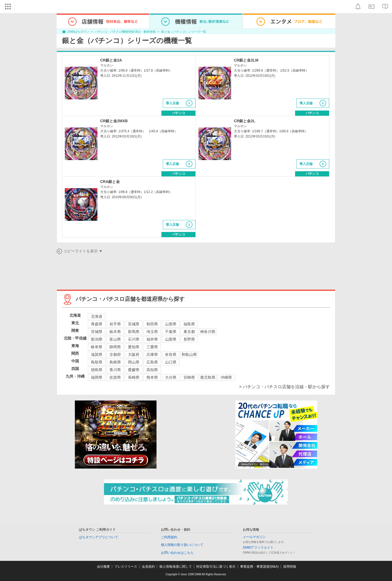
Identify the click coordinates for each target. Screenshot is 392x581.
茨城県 (97, 332)
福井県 (152, 339)
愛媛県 (134, 370)
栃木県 (115, 332)
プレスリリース (126, 567)
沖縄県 (226, 377)
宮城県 (134, 324)
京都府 (115, 354)
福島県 (189, 324)
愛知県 (134, 347)
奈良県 (171, 354)
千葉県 (171, 332)
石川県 (134, 339)
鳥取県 (97, 362)
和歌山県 (189, 354)
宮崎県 (189, 377)
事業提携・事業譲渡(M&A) (259, 567)
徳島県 (97, 370)
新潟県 (97, 339)
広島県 (152, 362)
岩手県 (115, 324)
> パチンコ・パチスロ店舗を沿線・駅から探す (284, 387)
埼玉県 (152, 332)
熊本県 (152, 377)
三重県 (152, 347)
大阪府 (134, 354)
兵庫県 (152, 354)
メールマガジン (254, 537)
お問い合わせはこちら (177, 553)
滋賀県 (97, 354)
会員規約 (148, 567)
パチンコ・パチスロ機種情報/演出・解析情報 (125, 32)
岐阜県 (97, 347)
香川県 (115, 370)
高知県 (152, 370)
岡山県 (134, 362)
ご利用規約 (169, 537)
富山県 (115, 339)
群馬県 (134, 332)
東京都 (189, 332)
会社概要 (103, 567)
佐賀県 (115, 377)
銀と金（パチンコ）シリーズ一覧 (184, 32)
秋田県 (152, 324)
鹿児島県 (208, 377)
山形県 (171, 324)
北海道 (97, 316)
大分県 (171, 377)
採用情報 (290, 567)
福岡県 (97, 377)
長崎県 (134, 377)
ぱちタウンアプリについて (99, 537)
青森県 (97, 324)
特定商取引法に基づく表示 (216, 567)
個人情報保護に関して (176, 567)
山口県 (171, 362)
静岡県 (115, 347)
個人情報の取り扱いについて (182, 545)
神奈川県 (208, 332)
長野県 (189, 339)
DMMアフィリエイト (258, 548)
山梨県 (171, 339)
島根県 (115, 362)
